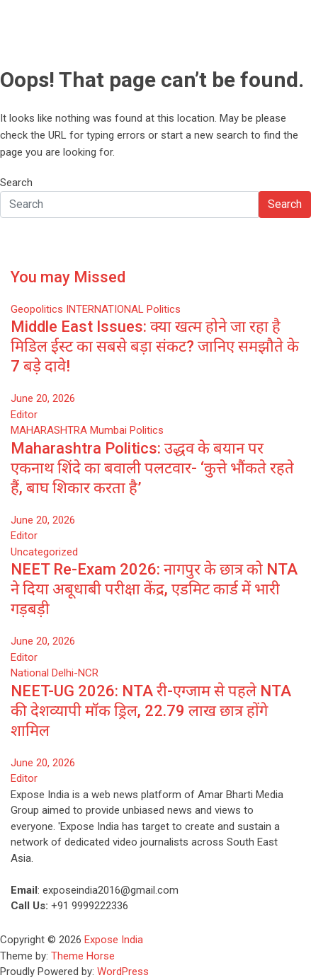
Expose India (114, 940)
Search (16, 183)
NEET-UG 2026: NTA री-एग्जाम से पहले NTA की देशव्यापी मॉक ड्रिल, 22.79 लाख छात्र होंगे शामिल (151, 711)
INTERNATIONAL (105, 309)
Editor (24, 415)
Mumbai (108, 430)
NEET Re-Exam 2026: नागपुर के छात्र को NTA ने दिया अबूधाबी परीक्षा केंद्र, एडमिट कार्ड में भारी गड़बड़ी (154, 589)
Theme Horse (83, 956)
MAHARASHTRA (49, 430)
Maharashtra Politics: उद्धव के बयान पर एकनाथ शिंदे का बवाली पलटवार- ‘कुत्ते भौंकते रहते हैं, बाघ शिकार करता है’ (152, 468)
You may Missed (68, 277)
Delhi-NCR (75, 673)
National (30, 673)
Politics (164, 309)
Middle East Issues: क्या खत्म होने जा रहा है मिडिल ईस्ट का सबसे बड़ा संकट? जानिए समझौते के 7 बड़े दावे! (155, 346)
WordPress (123, 972)
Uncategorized (44, 552)
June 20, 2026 (43, 398)
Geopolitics (37, 309)
